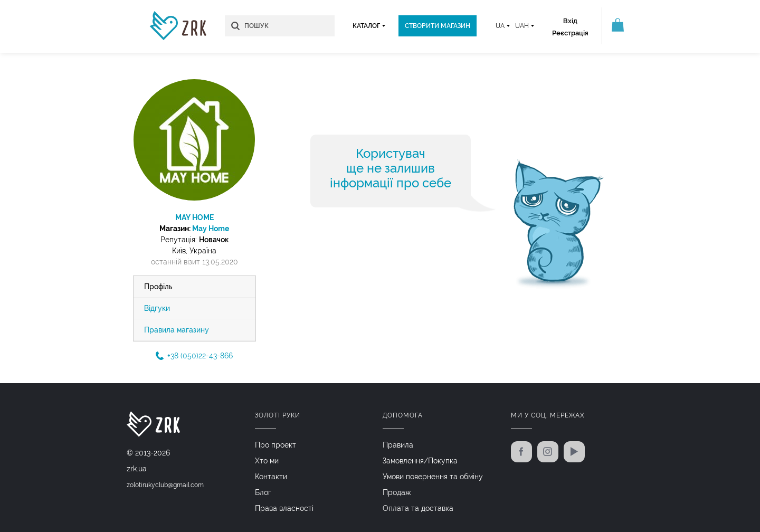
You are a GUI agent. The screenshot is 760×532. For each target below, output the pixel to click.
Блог (263, 492)
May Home (211, 229)
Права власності (284, 508)
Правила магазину (177, 330)
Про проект (275, 445)
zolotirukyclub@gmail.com (165, 485)
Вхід (570, 21)
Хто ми (267, 461)
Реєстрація (570, 33)
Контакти (271, 477)
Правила (398, 445)
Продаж (397, 492)
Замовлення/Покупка (420, 461)
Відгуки (157, 308)
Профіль (158, 287)
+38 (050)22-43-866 (194, 356)
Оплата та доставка (418, 508)
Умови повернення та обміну (433, 477)
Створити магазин (438, 26)
